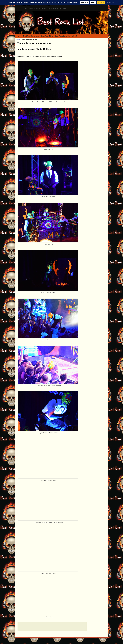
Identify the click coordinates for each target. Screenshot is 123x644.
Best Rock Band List (63, 36)
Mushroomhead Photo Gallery (34, 49)
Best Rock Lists (47, 36)
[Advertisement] (52, 626)
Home (19, 36)
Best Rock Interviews (31, 36)
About (75, 36)
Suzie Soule (34, 52)
